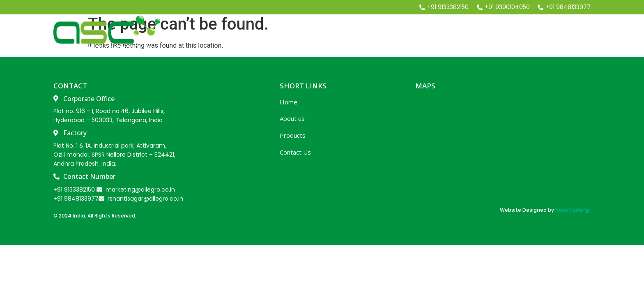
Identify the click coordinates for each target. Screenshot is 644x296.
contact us (568, 34)
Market (515, 34)
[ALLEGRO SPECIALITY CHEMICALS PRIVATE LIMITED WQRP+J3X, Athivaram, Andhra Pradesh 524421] (502, 148)
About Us (403, 34)
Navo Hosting (572, 210)
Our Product (461, 34)
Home (358, 34)
